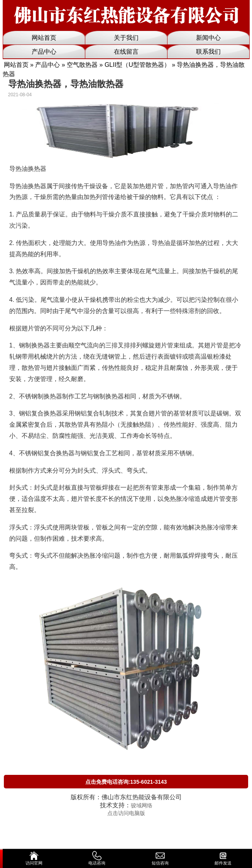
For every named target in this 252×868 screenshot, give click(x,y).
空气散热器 (82, 65)
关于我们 (126, 38)
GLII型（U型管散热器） (137, 65)
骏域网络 (142, 805)
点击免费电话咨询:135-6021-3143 (126, 782)
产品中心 (44, 52)
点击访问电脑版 (126, 813)
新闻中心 (208, 38)
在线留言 (126, 52)
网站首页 (44, 38)
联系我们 (208, 52)
